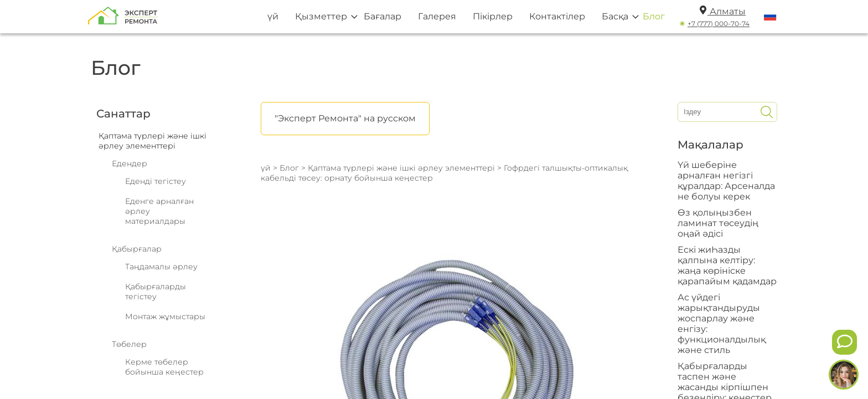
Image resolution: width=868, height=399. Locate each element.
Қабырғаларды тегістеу (156, 291)
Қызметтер (321, 16)
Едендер (130, 163)
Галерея (437, 16)
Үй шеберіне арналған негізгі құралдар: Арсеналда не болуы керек (726, 181)
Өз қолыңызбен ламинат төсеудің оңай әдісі (718, 223)
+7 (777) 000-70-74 (719, 24)
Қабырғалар (137, 249)
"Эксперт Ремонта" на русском (345, 118)
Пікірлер (493, 16)
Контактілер (557, 16)
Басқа (615, 16)
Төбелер (129, 344)
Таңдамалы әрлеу (161, 267)
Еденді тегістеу (156, 181)
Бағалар (383, 16)
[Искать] (767, 112)
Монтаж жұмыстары (165, 316)
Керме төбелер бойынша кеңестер (164, 367)
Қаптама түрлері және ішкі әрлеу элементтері (401, 168)
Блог (654, 16)
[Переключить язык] (770, 17)
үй (273, 16)
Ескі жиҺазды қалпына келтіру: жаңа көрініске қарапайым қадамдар (727, 265)
